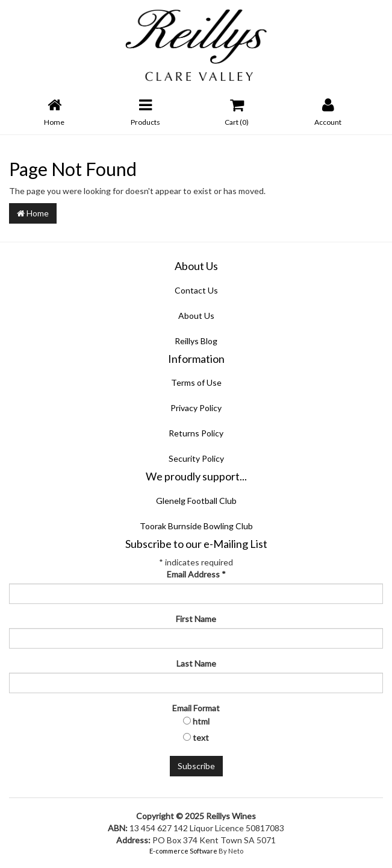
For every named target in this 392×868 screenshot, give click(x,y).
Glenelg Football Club (196, 501)
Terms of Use (196, 382)
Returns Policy (196, 433)
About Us (196, 316)
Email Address (196, 574)
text (201, 737)
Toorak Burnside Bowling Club (196, 526)
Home (33, 213)
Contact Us (196, 290)
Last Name (196, 663)
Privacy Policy (196, 408)
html (201, 721)
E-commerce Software (183, 851)
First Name (196, 619)
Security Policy (196, 458)
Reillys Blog (196, 341)
